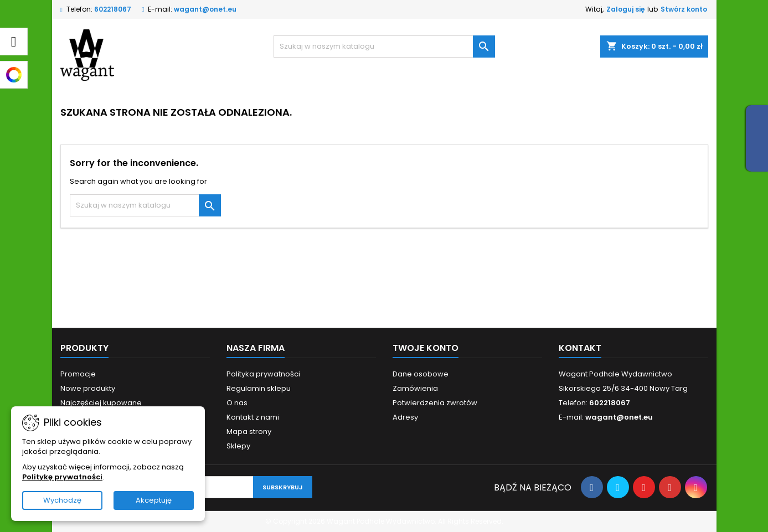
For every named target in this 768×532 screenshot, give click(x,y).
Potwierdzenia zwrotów (435, 403)
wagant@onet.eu (205, 9)
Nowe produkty (88, 388)
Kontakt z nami (253, 417)
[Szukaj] (384, 47)
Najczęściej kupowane (101, 403)
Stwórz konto (684, 9)
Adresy (405, 417)
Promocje (78, 374)
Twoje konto (426, 348)
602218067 (113, 9)
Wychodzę (62, 500)
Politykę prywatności (62, 477)
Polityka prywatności (263, 374)
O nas (237, 403)
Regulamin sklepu (259, 388)
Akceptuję (154, 500)
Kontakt (580, 348)
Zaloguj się (625, 9)
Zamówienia (415, 388)
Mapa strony (249, 432)
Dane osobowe (421, 374)
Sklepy (238, 446)
